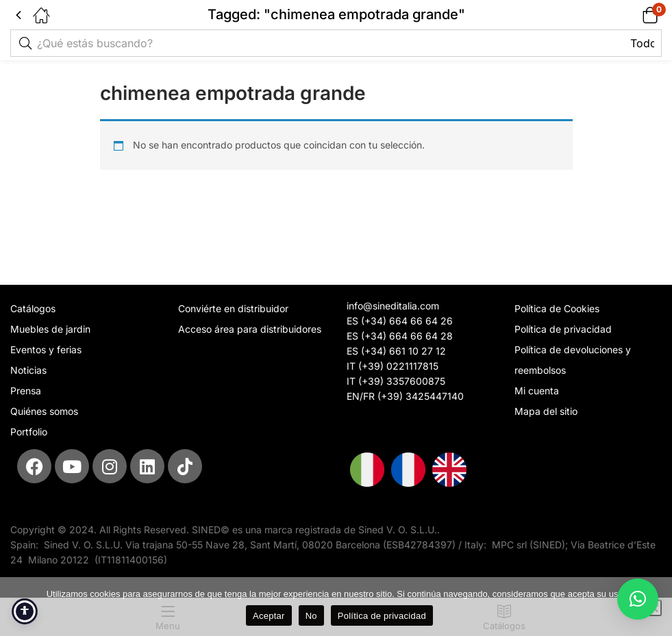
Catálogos (33, 308)
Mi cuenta (537, 391)
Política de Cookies (557, 308)
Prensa (26, 391)
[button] (633, 15)
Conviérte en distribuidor (233, 308)
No (311, 616)
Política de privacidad (563, 329)
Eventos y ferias (46, 349)
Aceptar (269, 616)
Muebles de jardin (50, 329)
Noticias (28, 370)
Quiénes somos (44, 411)
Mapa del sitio (546, 411)
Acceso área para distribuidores (250, 329)
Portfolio (29, 432)
